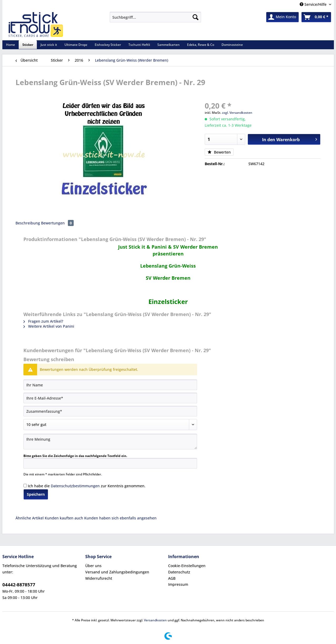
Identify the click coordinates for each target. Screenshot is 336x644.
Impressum (178, 584)
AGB (172, 578)
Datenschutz (179, 572)
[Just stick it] (49, 45)
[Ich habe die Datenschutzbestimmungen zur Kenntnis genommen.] (25, 486)
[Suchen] (195, 17)
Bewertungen (57, 223)
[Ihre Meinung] (110, 442)
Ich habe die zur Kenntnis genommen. (87, 486)
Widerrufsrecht (99, 578)
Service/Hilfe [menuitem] (314, 4)
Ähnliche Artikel (30, 518)
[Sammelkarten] (169, 45)
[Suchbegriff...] (155, 17)
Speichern (36, 494)
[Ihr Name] (110, 385)
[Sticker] (28, 45)
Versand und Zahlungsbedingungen (117, 572)
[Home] (11, 45)
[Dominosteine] (232, 45)
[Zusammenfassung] (110, 411)
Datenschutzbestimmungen (75, 486)
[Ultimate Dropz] (76, 45)
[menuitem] (155, 20)
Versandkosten (155, 620)
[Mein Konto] (282, 17)
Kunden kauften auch (64, 518)
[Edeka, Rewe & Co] (201, 45)
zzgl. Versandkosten (237, 113)
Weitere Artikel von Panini (49, 326)
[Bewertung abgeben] (110, 425)
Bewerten (219, 152)
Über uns (93, 566)
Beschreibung (28, 223)
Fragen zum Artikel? (43, 321)
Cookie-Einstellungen (187, 566)
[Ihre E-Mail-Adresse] (110, 398)
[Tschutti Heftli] (139, 45)
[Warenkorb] (316, 17)
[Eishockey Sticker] (108, 45)
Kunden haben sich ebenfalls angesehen (120, 518)
